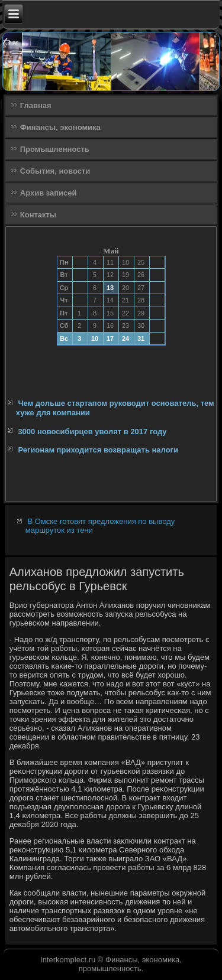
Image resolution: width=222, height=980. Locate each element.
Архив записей (49, 193)
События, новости (55, 171)
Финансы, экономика (60, 127)
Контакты (38, 215)
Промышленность (55, 149)
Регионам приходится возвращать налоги (98, 450)
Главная (36, 105)
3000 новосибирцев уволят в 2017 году (92, 432)
